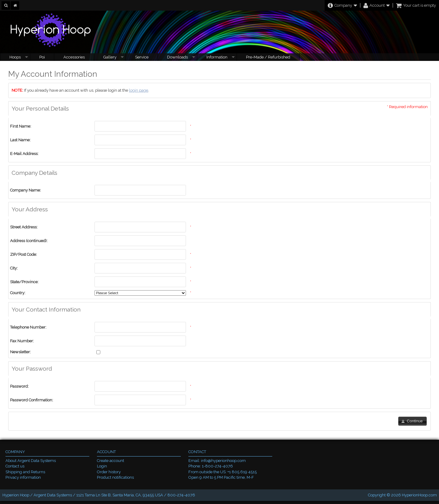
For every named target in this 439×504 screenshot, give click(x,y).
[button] (412, 421)
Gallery (110, 57)
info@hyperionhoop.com (223, 461)
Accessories (74, 57)
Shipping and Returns (25, 472)
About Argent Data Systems (31, 461)
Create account (111, 461)
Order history (109, 472)
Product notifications (115, 477)
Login (102, 466)
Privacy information (23, 477)
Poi (42, 57)
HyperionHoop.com (419, 495)
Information (217, 57)
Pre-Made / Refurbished (268, 57)
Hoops (15, 57)
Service (142, 57)
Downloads (177, 57)
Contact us (15, 466)
